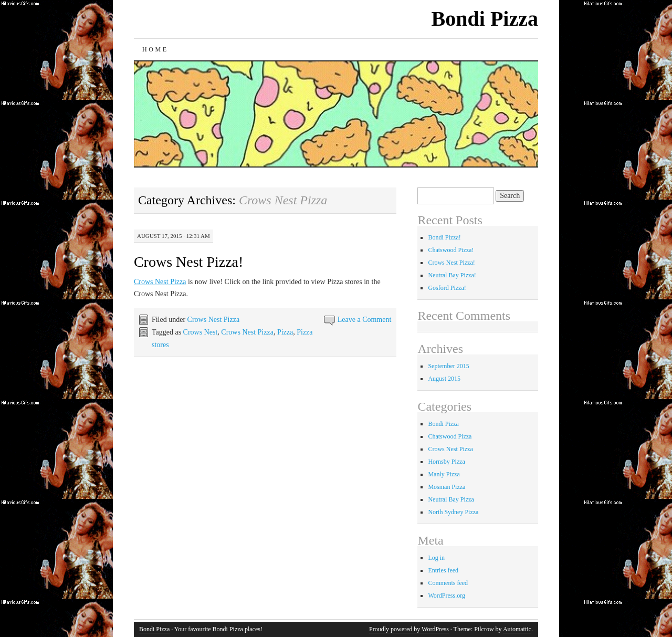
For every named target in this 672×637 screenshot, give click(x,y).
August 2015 (444, 379)
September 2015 (448, 366)
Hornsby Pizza (446, 462)
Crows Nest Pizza (160, 282)
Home (155, 49)
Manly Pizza (444, 474)
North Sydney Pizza (453, 512)
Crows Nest (201, 332)
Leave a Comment (365, 320)
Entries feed (443, 570)
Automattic (517, 629)
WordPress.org (446, 596)
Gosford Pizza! (447, 288)
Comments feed (448, 583)
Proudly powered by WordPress (409, 629)
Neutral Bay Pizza (451, 499)
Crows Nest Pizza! (188, 262)
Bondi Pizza (485, 19)
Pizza (285, 332)
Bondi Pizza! (444, 237)
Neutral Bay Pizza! (452, 275)
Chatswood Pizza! (451, 250)
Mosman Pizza (447, 487)
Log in (436, 558)
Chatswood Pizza (450, 436)
